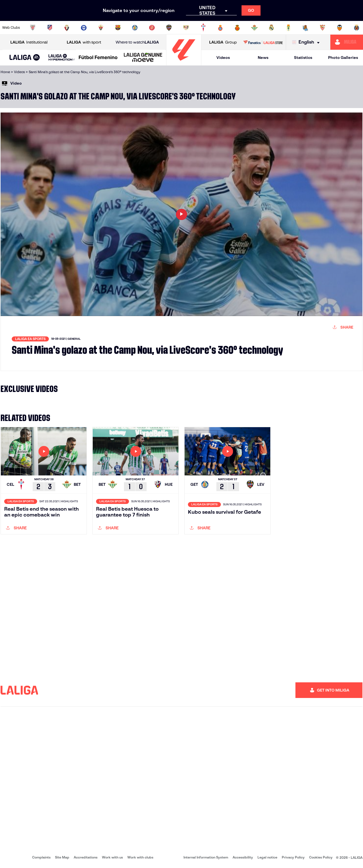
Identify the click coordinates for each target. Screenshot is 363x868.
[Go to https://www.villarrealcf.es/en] (357, 28)
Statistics (303, 58)
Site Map (62, 857)
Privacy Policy (293, 857)
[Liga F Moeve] (98, 58)
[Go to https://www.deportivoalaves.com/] (84, 28)
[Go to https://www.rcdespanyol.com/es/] (220, 28)
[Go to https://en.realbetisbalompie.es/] (254, 28)
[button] (25, 58)
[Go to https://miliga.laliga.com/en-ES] (347, 42)
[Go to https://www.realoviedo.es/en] (288, 28)
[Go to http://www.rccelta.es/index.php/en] (203, 28)
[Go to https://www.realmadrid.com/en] (271, 28)
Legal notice (267, 857)
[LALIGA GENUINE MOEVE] (143, 58)
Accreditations (86, 857)
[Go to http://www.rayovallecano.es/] (186, 28)
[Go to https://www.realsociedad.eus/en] (305, 28)
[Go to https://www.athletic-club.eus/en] (33, 28)
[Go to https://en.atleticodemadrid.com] (50, 28)
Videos (223, 58)
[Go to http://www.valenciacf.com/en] (340, 28)
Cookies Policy (321, 857)
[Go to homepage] (184, 63)
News (263, 58)
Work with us (112, 857)
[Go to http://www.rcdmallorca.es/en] (237, 28)
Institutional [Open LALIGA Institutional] (29, 42)
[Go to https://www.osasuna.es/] (67, 28)
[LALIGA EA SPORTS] (25, 58)
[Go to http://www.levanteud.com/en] (169, 28)
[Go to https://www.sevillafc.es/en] (323, 28)
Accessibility (243, 857)
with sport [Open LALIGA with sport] (84, 42)
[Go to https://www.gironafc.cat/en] (152, 28)
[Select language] (307, 42)
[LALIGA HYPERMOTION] (62, 58)
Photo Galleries (343, 58)
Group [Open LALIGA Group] (223, 42)
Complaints (41, 857)
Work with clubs (140, 857)
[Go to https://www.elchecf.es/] (101, 28)
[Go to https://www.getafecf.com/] (135, 28)
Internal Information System (206, 857)
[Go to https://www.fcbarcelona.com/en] (118, 28)
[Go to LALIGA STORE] (263, 42)
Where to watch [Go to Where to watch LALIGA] (137, 42)
